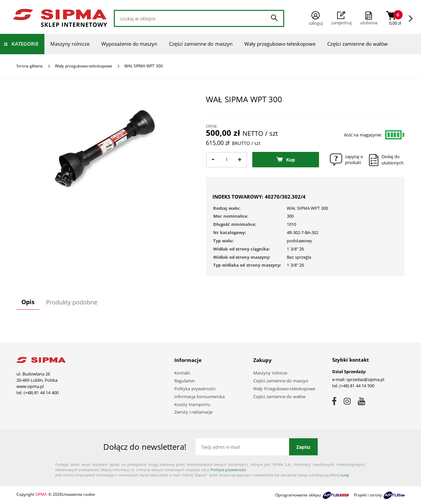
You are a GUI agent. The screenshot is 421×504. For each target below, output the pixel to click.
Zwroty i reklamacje (193, 412)
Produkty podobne (72, 302)
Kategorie (25, 44)
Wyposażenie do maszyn (129, 44)
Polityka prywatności (195, 389)
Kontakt (182, 373)
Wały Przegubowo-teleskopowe (284, 389)
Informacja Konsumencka (199, 396)
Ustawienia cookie (78, 494)
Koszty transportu (192, 404)
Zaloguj (316, 19)
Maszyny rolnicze (70, 44)
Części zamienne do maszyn (201, 44)
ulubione (369, 23)
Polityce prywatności (228, 470)
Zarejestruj (341, 18)
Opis (28, 302)
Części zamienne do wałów (358, 44)
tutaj (345, 475)
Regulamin (185, 381)
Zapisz (303, 447)
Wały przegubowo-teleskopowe (280, 44)
